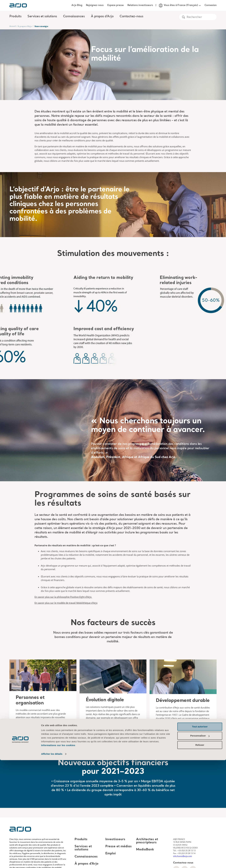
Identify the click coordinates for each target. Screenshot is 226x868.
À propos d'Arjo (25, 26)
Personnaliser (200, 844)
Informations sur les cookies (58, 853)
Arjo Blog (77, 5)
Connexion (211, 5)
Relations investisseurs (140, 5)
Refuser (200, 853)
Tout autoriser (200, 834)
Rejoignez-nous (95, 5)
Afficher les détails (52, 862)
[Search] (201, 17)
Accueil (13, 26)
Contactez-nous (131, 16)
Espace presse (116, 5)
